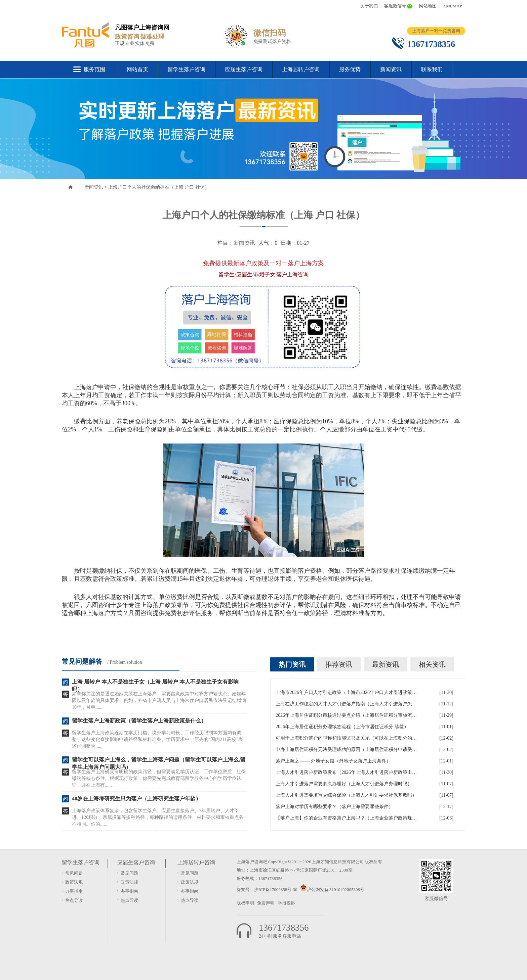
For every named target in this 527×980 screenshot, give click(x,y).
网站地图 (428, 6)
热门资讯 (292, 664)
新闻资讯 (391, 69)
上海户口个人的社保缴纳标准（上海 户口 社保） (159, 187)
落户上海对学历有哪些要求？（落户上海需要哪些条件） (334, 807)
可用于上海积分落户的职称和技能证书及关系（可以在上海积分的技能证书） (346, 738)
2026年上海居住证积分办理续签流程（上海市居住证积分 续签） (342, 727)
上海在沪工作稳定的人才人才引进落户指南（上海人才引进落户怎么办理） (346, 704)
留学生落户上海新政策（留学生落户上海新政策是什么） (139, 721)
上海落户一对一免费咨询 (436, 31)
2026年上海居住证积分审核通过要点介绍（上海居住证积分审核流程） (346, 715)
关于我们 (369, 6)
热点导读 (74, 900)
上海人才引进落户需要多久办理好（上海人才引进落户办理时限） (344, 784)
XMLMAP (453, 6)
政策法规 (74, 882)
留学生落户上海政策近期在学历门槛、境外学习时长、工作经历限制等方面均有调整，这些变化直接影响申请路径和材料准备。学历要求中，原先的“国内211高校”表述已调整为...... (157, 739)
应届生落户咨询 (244, 69)
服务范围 (94, 69)
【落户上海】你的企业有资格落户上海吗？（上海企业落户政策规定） (346, 818)
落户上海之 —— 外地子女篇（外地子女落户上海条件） (333, 761)
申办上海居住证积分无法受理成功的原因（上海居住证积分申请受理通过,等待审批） (346, 750)
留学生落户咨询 (187, 69)
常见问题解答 (82, 661)
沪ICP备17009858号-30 (276, 890)
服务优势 (350, 69)
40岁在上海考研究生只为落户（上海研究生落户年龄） (136, 799)
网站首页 (137, 69)
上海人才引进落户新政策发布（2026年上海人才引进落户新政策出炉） (346, 772)
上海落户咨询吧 (252, 862)
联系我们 (432, 69)
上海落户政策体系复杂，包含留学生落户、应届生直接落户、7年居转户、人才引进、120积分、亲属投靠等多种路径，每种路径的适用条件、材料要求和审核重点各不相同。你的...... (158, 817)
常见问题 (74, 873)
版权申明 (245, 903)
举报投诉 (286, 903)
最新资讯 (386, 664)
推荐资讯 (339, 664)
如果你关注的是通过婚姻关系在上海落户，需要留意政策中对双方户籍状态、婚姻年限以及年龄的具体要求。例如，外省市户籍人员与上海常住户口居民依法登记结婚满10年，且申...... (159, 701)
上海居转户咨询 (301, 69)
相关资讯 (432, 664)
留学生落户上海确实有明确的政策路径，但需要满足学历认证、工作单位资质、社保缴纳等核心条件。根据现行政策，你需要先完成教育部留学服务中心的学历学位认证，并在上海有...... (159, 778)
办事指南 (74, 891)
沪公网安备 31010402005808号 (336, 890)
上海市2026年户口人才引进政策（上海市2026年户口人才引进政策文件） (346, 692)
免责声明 (266, 903)
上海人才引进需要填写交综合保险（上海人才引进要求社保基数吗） (346, 795)
